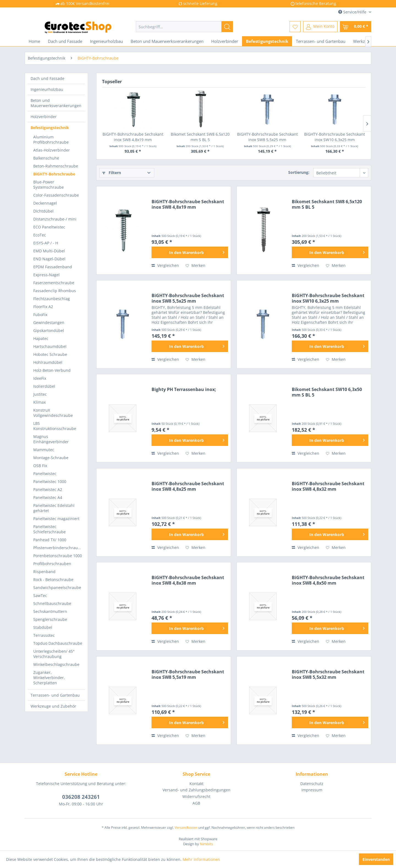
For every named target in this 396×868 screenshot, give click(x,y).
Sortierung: (299, 172)
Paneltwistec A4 (48, 497)
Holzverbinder (44, 117)
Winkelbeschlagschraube (56, 664)
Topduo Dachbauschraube (58, 643)
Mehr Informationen (201, 859)
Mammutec (44, 450)
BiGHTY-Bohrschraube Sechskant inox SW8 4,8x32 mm (328, 486)
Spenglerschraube (50, 619)
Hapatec (41, 338)
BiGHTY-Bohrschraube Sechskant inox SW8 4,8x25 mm (188, 486)
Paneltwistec (45, 474)
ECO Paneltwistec (49, 227)
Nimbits (206, 844)
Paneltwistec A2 (48, 489)
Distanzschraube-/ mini (55, 219)
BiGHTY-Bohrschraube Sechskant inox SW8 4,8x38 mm (188, 580)
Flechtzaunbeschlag (52, 299)
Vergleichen (165, 265)
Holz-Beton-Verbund (52, 370)
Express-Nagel (46, 275)
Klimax (39, 402)
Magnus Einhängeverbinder (51, 439)
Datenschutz (312, 784)
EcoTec (40, 235)
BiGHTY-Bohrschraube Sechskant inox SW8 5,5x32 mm (328, 674)
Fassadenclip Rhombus (55, 291)
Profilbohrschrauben (52, 564)
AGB (196, 803)
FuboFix (40, 315)
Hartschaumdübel (50, 346)
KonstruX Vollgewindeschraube (53, 413)
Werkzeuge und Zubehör (53, 706)
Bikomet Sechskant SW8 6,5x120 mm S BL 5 (200, 137)
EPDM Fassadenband (53, 267)
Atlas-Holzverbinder (52, 150)
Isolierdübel (44, 386)
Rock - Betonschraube (53, 580)
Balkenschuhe (46, 158)
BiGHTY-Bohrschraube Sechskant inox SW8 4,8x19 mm (133, 137)
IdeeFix (40, 378)
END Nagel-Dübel (49, 259)
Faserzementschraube (54, 283)
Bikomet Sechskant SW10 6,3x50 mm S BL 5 (327, 392)
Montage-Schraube (51, 458)
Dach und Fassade (47, 78)
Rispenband (44, 572)
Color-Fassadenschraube (56, 195)
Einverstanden (376, 859)
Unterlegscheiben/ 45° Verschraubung (54, 654)
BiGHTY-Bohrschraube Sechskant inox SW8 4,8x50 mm (328, 580)
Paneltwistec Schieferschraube (50, 529)
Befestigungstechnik (50, 128)
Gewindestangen (49, 323)
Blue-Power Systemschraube (49, 185)
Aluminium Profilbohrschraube (51, 139)
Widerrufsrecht (196, 796)
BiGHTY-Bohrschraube (54, 174)
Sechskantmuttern (50, 611)
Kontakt (196, 784)
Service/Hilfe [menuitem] (353, 12)
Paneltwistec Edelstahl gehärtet (54, 508)
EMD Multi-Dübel (49, 251)
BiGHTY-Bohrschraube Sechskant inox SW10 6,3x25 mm (335, 137)
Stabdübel (43, 627)
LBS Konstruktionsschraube (55, 426)
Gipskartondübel (49, 330)
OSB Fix (40, 466)
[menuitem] (184, 27)
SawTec (40, 595)
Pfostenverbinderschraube (58, 548)
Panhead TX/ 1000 (50, 540)
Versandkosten (186, 827)
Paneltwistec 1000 (50, 482)
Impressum (312, 790)
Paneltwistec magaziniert (56, 519)
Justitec (40, 394)
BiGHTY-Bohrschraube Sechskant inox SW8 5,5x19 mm (188, 674)
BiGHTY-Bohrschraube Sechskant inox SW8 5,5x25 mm (267, 137)
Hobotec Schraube (50, 354)
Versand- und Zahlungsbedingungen (196, 790)
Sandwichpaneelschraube (57, 587)
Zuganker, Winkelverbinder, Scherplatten (49, 678)
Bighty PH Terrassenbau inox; (184, 390)
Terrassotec (44, 635)
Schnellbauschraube (52, 603)
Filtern (112, 173)
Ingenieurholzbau (47, 89)
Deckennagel (45, 203)
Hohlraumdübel (48, 362)
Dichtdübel (43, 211)
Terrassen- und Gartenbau (55, 695)
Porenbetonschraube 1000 (58, 556)
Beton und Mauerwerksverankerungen (56, 103)
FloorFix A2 (43, 307)
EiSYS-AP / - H (46, 243)
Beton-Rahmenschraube (56, 166)
